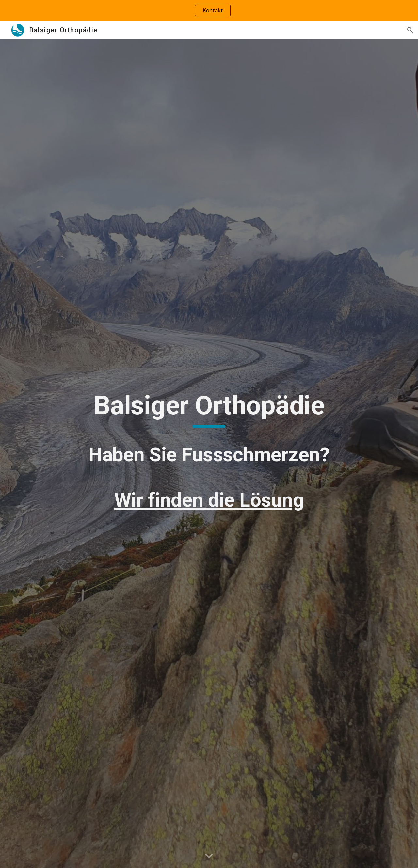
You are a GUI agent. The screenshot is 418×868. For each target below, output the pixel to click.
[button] (410, 30)
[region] (209, 10)
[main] (209, 454)
